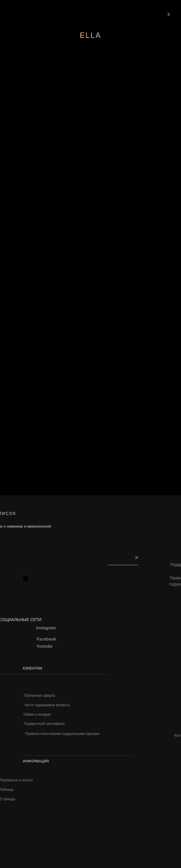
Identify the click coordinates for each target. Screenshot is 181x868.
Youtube (44, 646)
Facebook (46, 639)
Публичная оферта (40, 696)
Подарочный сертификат (44, 724)
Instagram (46, 628)
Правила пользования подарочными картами (62, 734)
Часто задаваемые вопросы (47, 705)
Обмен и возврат (37, 715)
